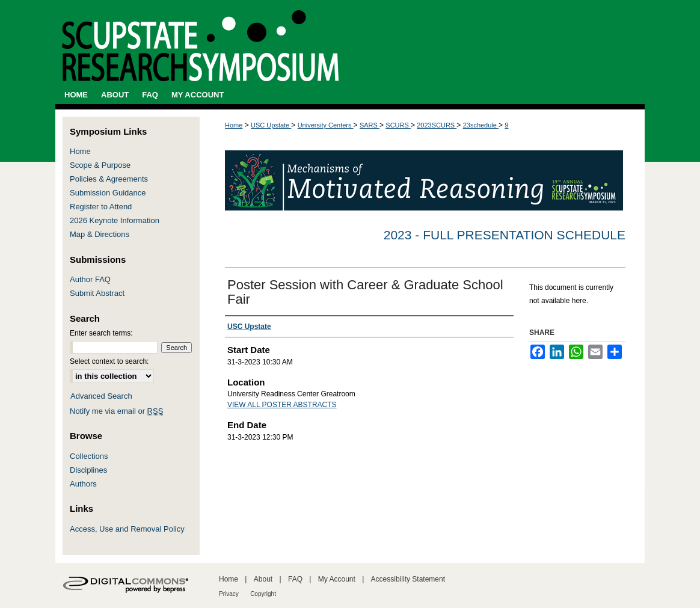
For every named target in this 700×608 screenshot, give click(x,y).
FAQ (295, 579)
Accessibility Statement (408, 579)
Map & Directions (100, 234)
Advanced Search (101, 396)
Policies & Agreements (109, 179)
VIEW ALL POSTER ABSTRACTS (282, 405)
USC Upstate (271, 125)
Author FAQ (90, 279)
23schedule (481, 125)
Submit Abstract (97, 293)
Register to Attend (101, 207)
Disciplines (88, 470)
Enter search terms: (101, 333)
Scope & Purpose (100, 165)
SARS (370, 125)
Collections (89, 456)
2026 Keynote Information (115, 220)
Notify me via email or (116, 411)
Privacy (229, 594)
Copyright (263, 594)
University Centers (326, 125)
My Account (337, 579)
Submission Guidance (108, 193)
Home (234, 125)
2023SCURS (437, 125)
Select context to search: (109, 361)
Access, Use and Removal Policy (127, 529)
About (263, 579)
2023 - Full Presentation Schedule (505, 235)
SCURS (398, 125)
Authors (83, 484)
